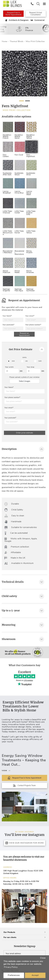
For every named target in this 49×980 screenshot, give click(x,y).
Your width (9, 367)
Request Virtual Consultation (36, 14)
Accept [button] (35, 975)
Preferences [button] (14, 975)
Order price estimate (24, 433)
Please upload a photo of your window (24, 377)
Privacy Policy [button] (11, 967)
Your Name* (7, 316)
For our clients (24, 937)
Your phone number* (33, 325)
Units (24, 357)
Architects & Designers (17, 20)
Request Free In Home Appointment (13, 14)
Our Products (24, 932)
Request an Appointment (24, 334)
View (6, 771)
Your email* (30, 316)
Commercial (37, 20)
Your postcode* (8, 325)
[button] (44, 906)
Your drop (31, 367)
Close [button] (43, 958)
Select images (25, 381)
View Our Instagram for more (25, 843)
